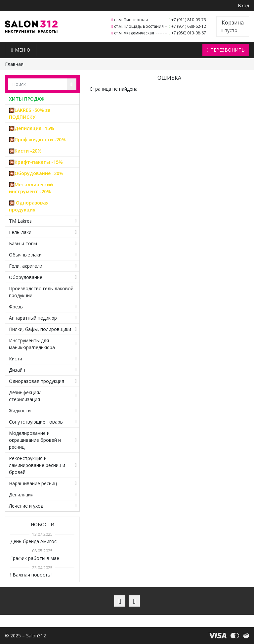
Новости (42, 524)
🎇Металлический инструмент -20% (31, 188)
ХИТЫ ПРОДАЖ (27, 99)
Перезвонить (226, 50)
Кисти (16, 359)
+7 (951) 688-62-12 (189, 26)
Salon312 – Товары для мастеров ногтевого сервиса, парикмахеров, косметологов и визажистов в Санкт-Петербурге (31, 27)
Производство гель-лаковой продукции (41, 292)
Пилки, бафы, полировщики (40, 329)
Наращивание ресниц (33, 483)
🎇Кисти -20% (25, 151)
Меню (21, 50)
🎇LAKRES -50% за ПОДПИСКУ (30, 114)
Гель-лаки (20, 232)
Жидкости (20, 411)
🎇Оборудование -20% (36, 173)
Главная (14, 64)
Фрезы (16, 307)
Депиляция (21, 495)
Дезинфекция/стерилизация (25, 396)
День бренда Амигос (33, 541)
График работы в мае (35, 558)
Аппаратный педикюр (33, 318)
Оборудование (26, 277)
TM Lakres (20, 221)
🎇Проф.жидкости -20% (37, 139)
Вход (243, 5)
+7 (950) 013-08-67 (189, 33)
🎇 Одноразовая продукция (29, 206)
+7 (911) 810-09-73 (189, 20)
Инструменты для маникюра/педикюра (32, 344)
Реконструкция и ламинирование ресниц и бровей (37, 465)
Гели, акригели (26, 266)
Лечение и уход (26, 506)
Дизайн (17, 370)
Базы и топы (23, 243)
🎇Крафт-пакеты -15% (36, 162)
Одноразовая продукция (37, 381)
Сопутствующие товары (36, 422)
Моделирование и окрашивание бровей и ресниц (35, 440)
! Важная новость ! (31, 575)
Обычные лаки (25, 255)
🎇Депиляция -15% (32, 128)
